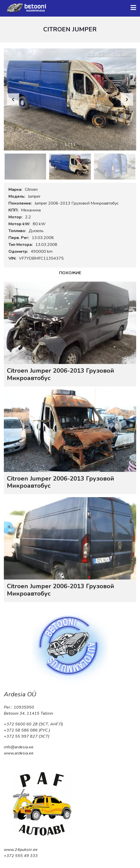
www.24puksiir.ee (21, 850)
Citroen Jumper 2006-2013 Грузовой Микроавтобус (61, 374)
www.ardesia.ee (19, 753)
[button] (127, 99)
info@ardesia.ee (19, 747)
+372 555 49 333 (21, 856)
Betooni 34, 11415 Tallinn (28, 713)
